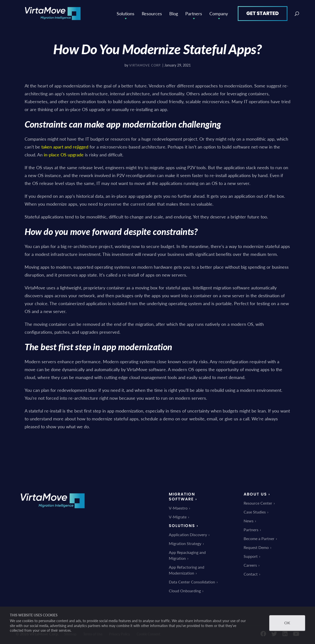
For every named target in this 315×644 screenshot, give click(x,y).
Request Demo (256, 547)
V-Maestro (178, 508)
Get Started (263, 13)
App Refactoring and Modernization (187, 570)
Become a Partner (259, 538)
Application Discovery (188, 535)
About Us (255, 494)
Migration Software (182, 497)
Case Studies (255, 512)
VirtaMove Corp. (145, 65)
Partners (194, 14)
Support (251, 556)
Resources (152, 13)
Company (219, 14)
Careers (250, 565)
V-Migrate (178, 517)
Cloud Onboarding (185, 591)
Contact (251, 574)
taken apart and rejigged (65, 147)
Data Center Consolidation (192, 582)
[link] (53, 512)
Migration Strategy (185, 543)
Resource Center (258, 503)
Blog (174, 13)
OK (287, 623)
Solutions (126, 14)
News (249, 521)
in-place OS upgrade (64, 155)
